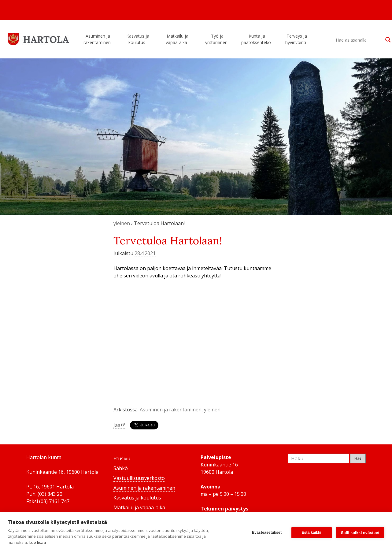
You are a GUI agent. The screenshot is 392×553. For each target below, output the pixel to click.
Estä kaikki (312, 533)
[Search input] (359, 40)
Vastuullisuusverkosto (139, 478)
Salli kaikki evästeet (360, 533)
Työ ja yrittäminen (217, 39)
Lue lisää (38, 542)
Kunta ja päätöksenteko (257, 39)
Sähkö (121, 468)
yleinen (122, 223)
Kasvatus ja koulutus (138, 39)
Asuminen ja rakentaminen (98, 39)
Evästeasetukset (267, 533)
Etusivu (122, 458)
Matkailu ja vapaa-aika (177, 39)
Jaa (117, 425)
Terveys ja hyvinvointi (297, 39)
